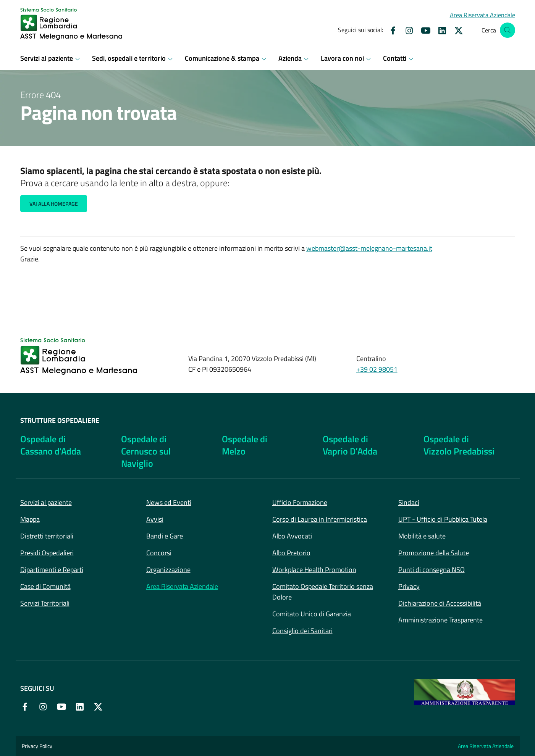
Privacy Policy (37, 746)
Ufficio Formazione (300, 502)
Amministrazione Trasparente (440, 620)
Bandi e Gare (165, 536)
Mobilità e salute (422, 536)
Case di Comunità (45, 586)
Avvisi (155, 519)
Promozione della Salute (434, 553)
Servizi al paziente (46, 502)
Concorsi (159, 553)
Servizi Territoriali (45, 603)
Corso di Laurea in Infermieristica (320, 519)
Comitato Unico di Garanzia (312, 614)
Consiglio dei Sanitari (302, 631)
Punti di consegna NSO (432, 570)
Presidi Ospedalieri (47, 553)
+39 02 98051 (377, 369)
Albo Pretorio (291, 553)
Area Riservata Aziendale (182, 586)
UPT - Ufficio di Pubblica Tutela (443, 519)
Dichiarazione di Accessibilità (440, 603)
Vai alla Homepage (54, 204)
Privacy (409, 586)
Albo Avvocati (292, 536)
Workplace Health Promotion (314, 570)
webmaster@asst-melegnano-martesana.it (369, 248)
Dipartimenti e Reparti (52, 570)
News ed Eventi (169, 502)
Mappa (30, 519)
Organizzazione (168, 570)
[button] (482, 15)
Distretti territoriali (47, 536)
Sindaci (409, 502)
